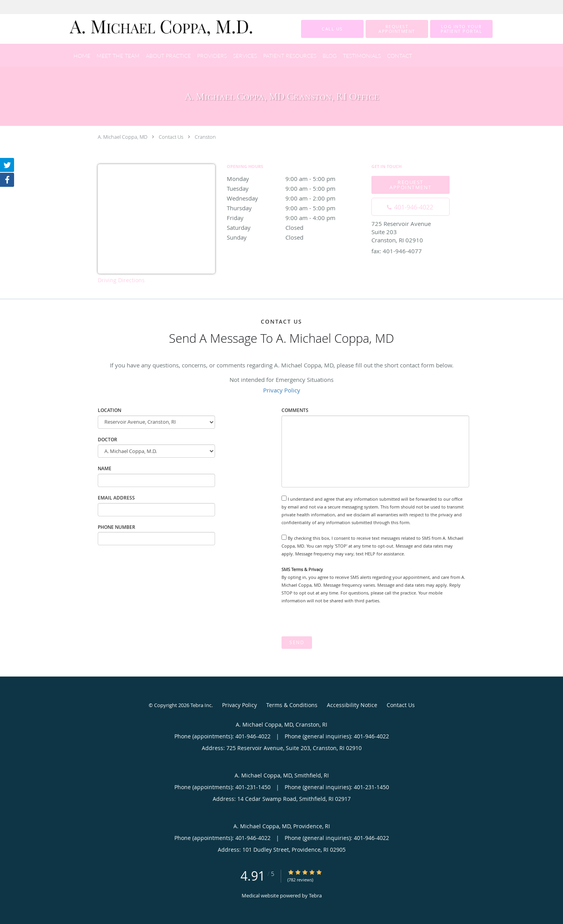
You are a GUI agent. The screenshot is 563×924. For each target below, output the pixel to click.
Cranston (205, 137)
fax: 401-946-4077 (397, 251)
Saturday (295, 227)
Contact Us (171, 137)
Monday (295, 179)
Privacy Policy (282, 390)
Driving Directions (121, 280)
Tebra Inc (201, 705)
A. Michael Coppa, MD (123, 137)
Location (109, 410)
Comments (295, 410)
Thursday (295, 208)
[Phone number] (411, 207)
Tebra (315, 895)
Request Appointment (411, 185)
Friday (295, 218)
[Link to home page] (150, 29)
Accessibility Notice (352, 705)
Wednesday (295, 198)
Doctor (108, 440)
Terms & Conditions (292, 705)
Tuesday (295, 188)
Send (297, 642)
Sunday (295, 237)
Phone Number (117, 527)
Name (105, 468)
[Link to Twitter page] (7, 165)
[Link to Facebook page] (7, 180)
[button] (397, 29)
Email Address (116, 498)
